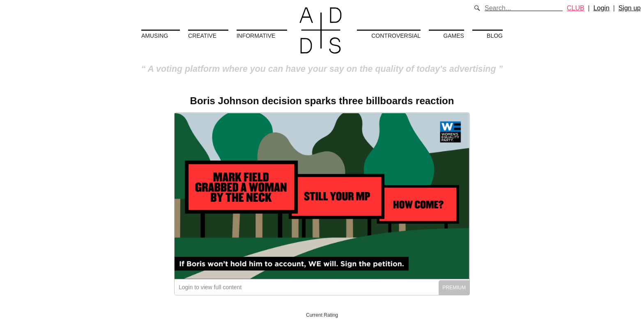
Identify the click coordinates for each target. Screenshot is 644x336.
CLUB (576, 8)
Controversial (396, 36)
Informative (256, 36)
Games (454, 36)
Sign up (630, 8)
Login (601, 8)
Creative (202, 36)
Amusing (155, 36)
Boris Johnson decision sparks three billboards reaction (322, 101)
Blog (495, 36)
